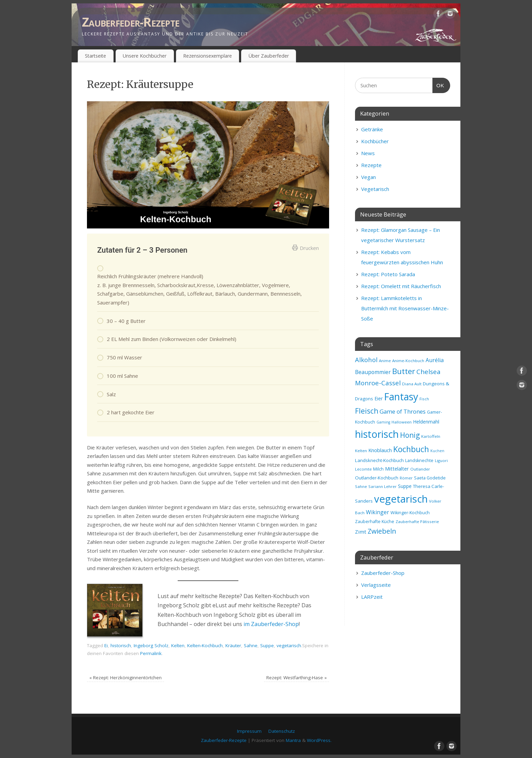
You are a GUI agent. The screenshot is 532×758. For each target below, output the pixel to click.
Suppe (267, 645)
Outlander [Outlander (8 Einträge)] (420, 469)
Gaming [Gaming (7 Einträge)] (383, 422)
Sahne (251, 645)
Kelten (178, 645)
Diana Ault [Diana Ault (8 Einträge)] (412, 384)
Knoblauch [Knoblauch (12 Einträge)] (380, 450)
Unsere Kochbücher (145, 56)
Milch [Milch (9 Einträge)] (378, 469)
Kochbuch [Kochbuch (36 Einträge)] (411, 449)
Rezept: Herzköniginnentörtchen (125, 678)
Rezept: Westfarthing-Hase (297, 678)
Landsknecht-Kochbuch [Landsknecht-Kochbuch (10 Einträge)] (379, 460)
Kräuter (233, 645)
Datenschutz (282, 731)
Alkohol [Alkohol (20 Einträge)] (366, 360)
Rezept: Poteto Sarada (388, 274)
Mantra (293, 740)
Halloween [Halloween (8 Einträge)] (402, 422)
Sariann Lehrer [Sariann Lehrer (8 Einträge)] (382, 486)
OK (439, 85)
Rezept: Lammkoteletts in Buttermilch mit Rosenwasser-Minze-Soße (405, 308)
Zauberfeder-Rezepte (131, 22)
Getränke (372, 129)
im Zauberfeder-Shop (271, 624)
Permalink (151, 653)
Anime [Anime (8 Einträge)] (385, 361)
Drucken (305, 248)
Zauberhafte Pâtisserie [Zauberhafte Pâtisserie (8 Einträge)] (417, 522)
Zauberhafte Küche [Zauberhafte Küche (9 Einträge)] (375, 522)
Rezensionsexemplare (208, 56)
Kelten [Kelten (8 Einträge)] (361, 451)
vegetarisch (289, 645)
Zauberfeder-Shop (383, 573)
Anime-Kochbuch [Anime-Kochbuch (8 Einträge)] (408, 361)
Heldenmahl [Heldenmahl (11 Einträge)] (426, 422)
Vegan (368, 177)
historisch (121, 645)
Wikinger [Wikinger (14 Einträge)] (378, 512)
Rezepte (371, 165)
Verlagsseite (376, 585)
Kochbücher (375, 141)
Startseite (95, 56)
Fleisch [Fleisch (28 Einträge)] (367, 411)
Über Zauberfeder (269, 56)
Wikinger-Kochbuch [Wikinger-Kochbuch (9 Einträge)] (410, 513)
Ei (106, 645)
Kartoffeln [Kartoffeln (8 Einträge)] (431, 436)
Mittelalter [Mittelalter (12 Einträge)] (397, 469)
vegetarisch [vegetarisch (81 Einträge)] (401, 499)
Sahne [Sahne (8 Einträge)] (361, 486)
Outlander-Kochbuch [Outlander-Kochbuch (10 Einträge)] (377, 478)
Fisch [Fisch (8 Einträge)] (424, 399)
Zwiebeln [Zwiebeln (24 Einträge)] (382, 531)
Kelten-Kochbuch (205, 645)
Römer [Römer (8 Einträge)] (406, 478)
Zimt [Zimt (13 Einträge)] (361, 532)
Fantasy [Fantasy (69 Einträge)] (401, 397)
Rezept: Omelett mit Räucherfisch (401, 286)
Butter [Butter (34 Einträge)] (404, 371)
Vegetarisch (375, 189)
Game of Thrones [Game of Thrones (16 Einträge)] (403, 411)
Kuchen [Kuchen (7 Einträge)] (437, 451)
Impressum (249, 731)
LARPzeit (372, 597)
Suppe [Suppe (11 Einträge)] (405, 486)
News (368, 153)
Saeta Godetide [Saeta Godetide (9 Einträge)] (430, 478)
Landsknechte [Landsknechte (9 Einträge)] (419, 460)
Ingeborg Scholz (151, 645)
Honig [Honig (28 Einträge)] (410, 435)
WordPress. (319, 740)
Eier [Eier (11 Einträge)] (379, 398)
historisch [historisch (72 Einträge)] (377, 434)
